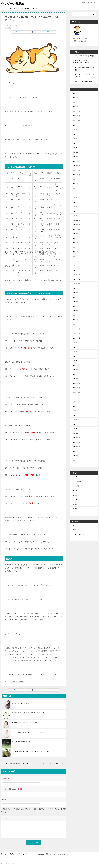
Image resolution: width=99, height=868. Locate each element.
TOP (10, 854)
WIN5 (75, 477)
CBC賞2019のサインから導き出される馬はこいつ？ (17, 763)
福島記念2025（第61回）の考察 (21, 742)
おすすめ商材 (77, 481)
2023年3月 (76, 261)
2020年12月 (77, 383)
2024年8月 (76, 184)
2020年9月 (76, 397)
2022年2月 (76, 320)
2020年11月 (77, 388)
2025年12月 (77, 111)
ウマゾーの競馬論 (13, 3)
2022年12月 (77, 275)
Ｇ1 (74, 513)
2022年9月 (76, 288)
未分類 (75, 500)
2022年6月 (76, 302)
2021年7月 (76, 352)
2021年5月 (76, 361)
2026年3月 (76, 98)
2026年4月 (76, 93)
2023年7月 (76, 243)
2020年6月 (76, 411)
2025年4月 (76, 148)
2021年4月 (76, 365)
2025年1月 (76, 161)
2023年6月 (76, 247)
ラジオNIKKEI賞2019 (17, 682)
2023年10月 (77, 229)
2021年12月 (77, 329)
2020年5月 (76, 415)
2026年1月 (76, 107)
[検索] (84, 14)
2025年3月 (76, 152)
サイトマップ (37, 8)
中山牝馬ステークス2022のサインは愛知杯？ (25, 722)
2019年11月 (77, 442)
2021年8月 (76, 347)
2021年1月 (76, 379)
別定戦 (75, 491)
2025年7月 (76, 134)
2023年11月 (77, 225)
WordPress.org (78, 539)
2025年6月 (76, 139)
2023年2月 (76, 266)
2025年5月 (76, 143)
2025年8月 (76, 130)
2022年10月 (77, 284)
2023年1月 (76, 270)
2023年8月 (76, 238)
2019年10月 (77, 447)
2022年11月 (77, 279)
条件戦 (75, 504)
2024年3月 (76, 207)
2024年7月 (76, 188)
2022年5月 (76, 306)
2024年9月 (76, 179)
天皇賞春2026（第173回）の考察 (83, 56)
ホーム (4, 8)
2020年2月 (76, 429)
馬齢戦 (75, 509)
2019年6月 (76, 465)
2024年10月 (77, 175)
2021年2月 (76, 374)
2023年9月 (76, 234)
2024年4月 (76, 202)
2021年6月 (76, 356)
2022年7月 (76, 297)
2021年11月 (77, 334)
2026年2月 (76, 102)
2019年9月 (76, 451)
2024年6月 (76, 193)
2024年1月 (76, 216)
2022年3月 (76, 315)
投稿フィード (77, 530)
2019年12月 (77, 438)
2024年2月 (76, 211)
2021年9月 (76, 343)
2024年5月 (76, 198)
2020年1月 (76, 433)
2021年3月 (76, 370)
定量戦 (75, 495)
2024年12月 (77, 166)
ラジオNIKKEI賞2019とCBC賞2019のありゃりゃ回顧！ (50, 763)
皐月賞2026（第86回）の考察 (82, 81)
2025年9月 (76, 125)
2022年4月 (76, 311)
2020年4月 (76, 420)
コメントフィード (79, 534)
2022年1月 (76, 324)
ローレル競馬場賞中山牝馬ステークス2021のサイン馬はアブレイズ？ (31, 751)
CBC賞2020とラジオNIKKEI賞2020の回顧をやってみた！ (28, 713)
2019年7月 (76, 460)
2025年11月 (77, 116)
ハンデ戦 (8, 28)
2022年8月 (76, 293)
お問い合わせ (14, 8)
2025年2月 (76, 157)
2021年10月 (77, 338)
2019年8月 (76, 456)
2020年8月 (76, 402)
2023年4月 (76, 256)
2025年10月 (77, 120)
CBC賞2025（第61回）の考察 (21, 703)
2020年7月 (76, 406)
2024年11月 (77, 170)
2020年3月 (76, 424)
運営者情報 (26, 8)
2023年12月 (77, 220)
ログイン (76, 525)
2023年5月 (76, 252)
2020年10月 (77, 392)
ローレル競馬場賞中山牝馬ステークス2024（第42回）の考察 (29, 732)
